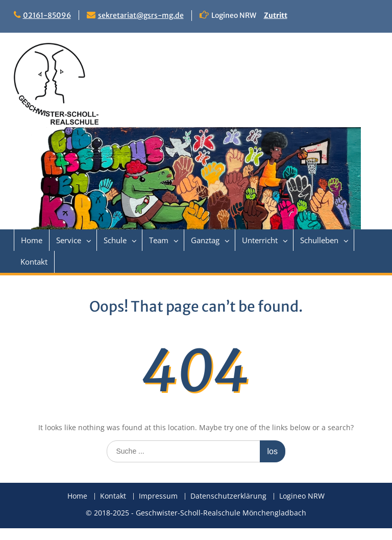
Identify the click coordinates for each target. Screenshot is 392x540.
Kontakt (34, 262)
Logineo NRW (302, 496)
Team (159, 240)
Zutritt (276, 15)
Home (32, 240)
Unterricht (260, 240)
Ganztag (205, 240)
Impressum (158, 496)
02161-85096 (47, 15)
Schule (115, 240)
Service (69, 240)
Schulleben (319, 240)
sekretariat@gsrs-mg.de (141, 15)
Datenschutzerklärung (228, 496)
